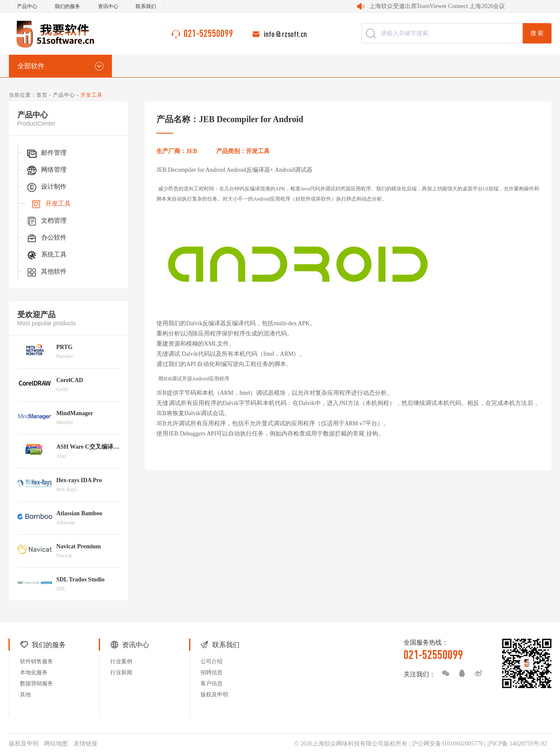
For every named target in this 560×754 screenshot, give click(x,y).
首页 (42, 95)
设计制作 (46, 187)
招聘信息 (212, 672)
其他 (25, 694)
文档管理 (46, 221)
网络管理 (46, 170)
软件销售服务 (36, 661)
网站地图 (56, 744)
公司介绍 (212, 661)
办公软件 (46, 238)
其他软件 (46, 272)
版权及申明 (214, 694)
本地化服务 (34, 672)
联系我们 (146, 6)
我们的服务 (67, 6)
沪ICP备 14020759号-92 (517, 744)
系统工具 (46, 255)
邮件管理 (46, 154)
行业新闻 (121, 672)
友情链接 (86, 744)
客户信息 (212, 683)
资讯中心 (108, 6)
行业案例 (121, 661)
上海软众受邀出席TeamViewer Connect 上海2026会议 (437, 6)
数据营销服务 (36, 683)
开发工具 (50, 204)
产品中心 (27, 6)
